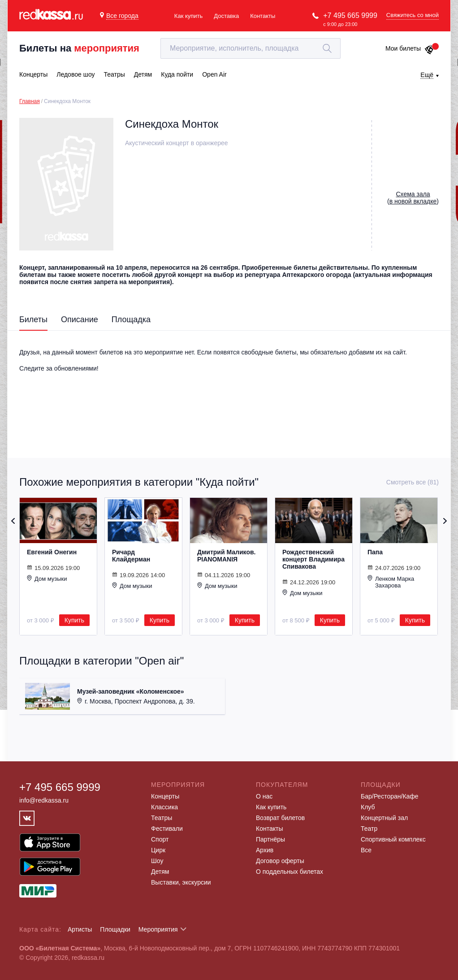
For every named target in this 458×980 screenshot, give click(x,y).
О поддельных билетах (289, 872)
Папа (375, 552)
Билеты (33, 319)
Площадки (115, 929)
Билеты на (79, 48)
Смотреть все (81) (413, 482)
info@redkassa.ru (44, 800)
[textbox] (251, 48)
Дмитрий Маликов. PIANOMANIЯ (226, 556)
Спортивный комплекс (393, 839)
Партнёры (270, 839)
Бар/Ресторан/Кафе (390, 796)
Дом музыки (47, 579)
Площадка (131, 319)
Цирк (158, 850)
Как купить (188, 16)
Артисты (80, 929)
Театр (369, 829)
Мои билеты (410, 48)
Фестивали (167, 829)
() (413, 198)
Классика (164, 807)
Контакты (263, 16)
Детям (160, 872)
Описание (80, 319)
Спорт (160, 839)
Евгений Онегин (52, 552)
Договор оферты (280, 861)
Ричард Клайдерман (131, 556)
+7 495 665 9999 (350, 15)
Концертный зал (384, 818)
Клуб (368, 807)
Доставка (226, 16)
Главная (30, 101)
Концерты (165, 796)
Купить (74, 620)
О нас (264, 796)
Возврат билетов (280, 818)
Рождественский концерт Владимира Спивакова (313, 559)
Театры (162, 818)
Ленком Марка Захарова (391, 582)
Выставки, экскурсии (181, 882)
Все (366, 850)
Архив (265, 850)
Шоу (157, 861)
